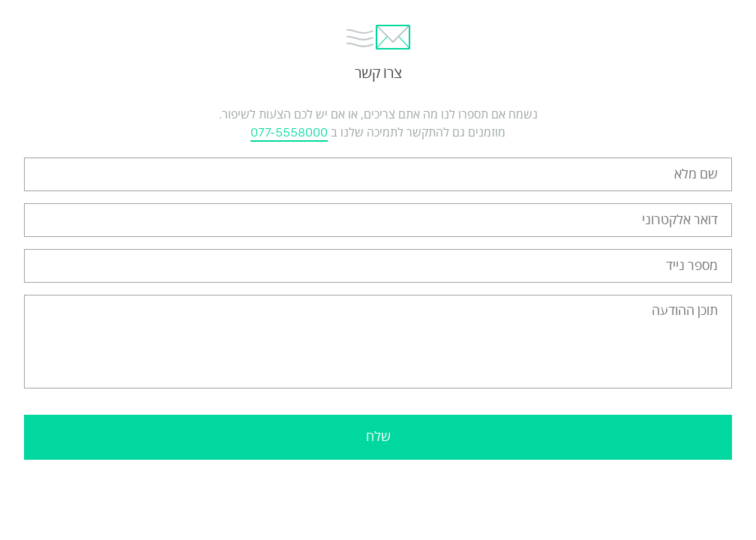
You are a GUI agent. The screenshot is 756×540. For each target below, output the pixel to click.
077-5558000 (289, 132)
